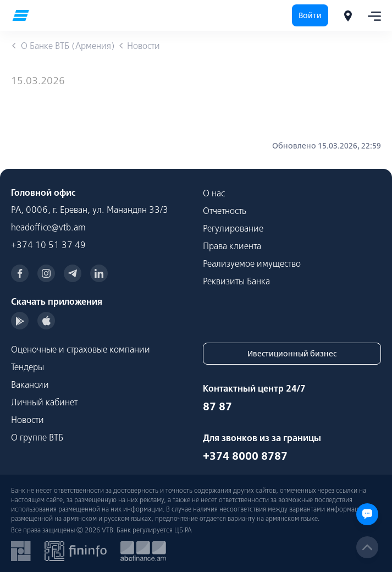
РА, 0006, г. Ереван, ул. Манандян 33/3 (90, 210)
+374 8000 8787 (245, 456)
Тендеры (27, 367)
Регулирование (233, 228)
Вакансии (30, 384)
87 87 (217, 406)
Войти (310, 15)
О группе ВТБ (37, 437)
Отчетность (225, 211)
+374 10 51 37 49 (48, 245)
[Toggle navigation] (371, 15)
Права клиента (232, 246)
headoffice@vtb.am (48, 227)
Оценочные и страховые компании (81, 349)
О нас (214, 193)
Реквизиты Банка (236, 281)
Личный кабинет (44, 402)
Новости (27, 420)
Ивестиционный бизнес (292, 354)
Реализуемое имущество (252, 263)
